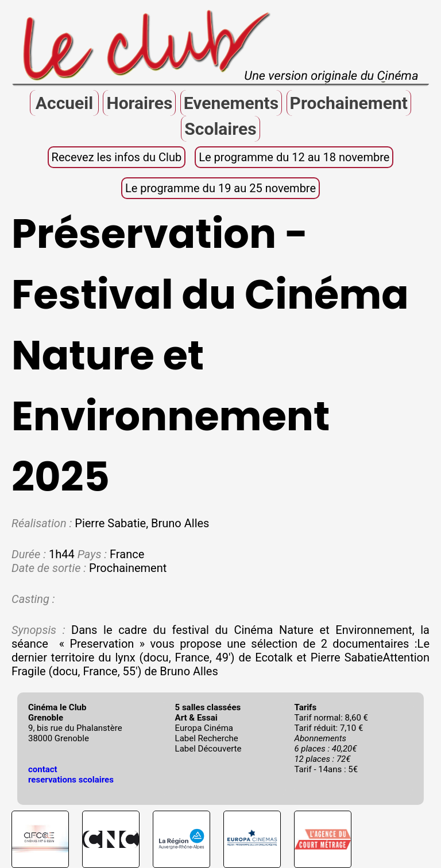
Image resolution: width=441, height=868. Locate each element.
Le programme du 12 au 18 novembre (294, 157)
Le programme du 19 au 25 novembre (220, 188)
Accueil (64, 103)
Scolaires (220, 129)
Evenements (231, 103)
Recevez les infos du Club (117, 157)
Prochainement (349, 103)
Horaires (139, 103)
